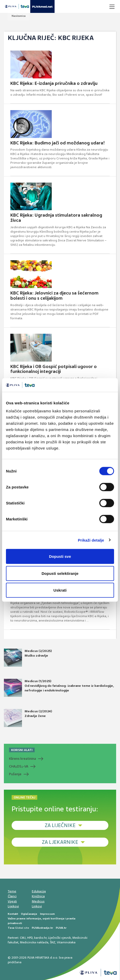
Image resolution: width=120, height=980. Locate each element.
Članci (12, 896)
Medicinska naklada (34, 942)
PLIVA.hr (61, 928)
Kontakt (13, 914)
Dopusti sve (60, 556)
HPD (30, 938)
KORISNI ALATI (22, 750)
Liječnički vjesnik (59, 938)
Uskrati (60, 590)
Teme (12, 891)
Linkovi (37, 906)
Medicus (38, 901)
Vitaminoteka (66, 942)
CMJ (23, 938)
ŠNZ (53, 942)
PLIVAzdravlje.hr (42, 928)
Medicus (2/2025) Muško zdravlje (28, 658)
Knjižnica (38, 896)
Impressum (47, 914)
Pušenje (15, 774)
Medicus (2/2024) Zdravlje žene (28, 718)
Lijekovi (13, 906)
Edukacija (39, 891)
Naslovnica (19, 16)
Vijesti (12, 901)
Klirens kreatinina (22, 759)
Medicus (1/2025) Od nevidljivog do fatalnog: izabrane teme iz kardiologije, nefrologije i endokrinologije (59, 688)
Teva (11, 928)
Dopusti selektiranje (60, 573)
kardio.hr (40, 938)
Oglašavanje (29, 914)
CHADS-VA (19, 766)
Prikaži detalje (91, 540)
